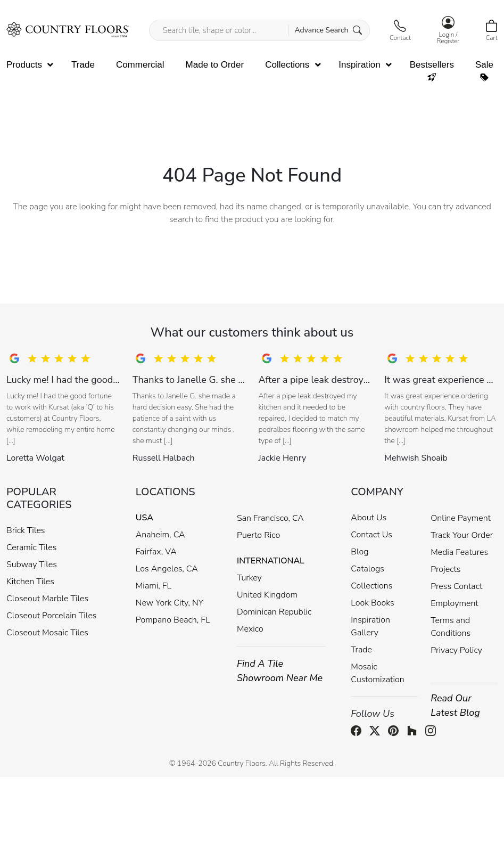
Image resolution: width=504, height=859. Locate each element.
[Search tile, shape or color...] (259, 30)
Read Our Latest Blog (455, 705)
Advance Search (328, 30)
